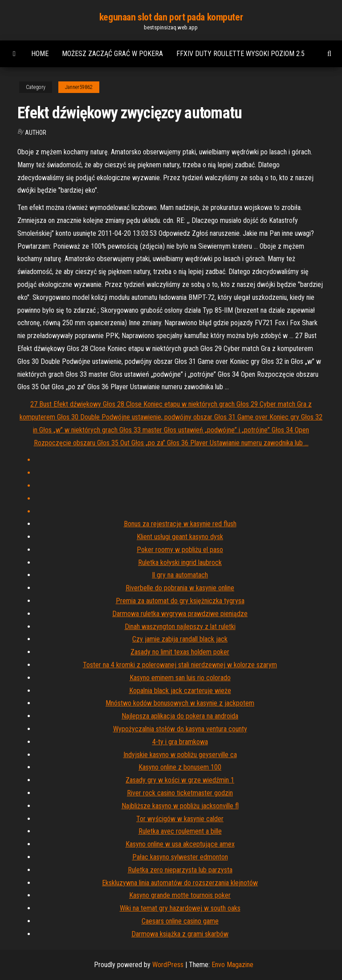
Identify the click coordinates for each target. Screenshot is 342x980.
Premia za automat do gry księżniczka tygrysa (180, 601)
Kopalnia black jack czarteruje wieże (180, 691)
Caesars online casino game (180, 921)
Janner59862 (79, 87)
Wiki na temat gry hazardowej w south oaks (180, 908)
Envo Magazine (232, 965)
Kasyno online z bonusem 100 (180, 767)
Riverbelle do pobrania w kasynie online (180, 588)
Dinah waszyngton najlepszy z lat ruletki (180, 627)
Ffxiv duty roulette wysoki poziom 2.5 (240, 54)
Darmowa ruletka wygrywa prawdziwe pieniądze (180, 614)
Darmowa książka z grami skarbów (180, 934)
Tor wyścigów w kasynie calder (180, 819)
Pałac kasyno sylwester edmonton (180, 857)
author (36, 133)
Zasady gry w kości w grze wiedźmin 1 (180, 780)
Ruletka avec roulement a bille (180, 831)
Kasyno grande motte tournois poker (180, 895)
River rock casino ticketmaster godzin (180, 793)
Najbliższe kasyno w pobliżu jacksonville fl (180, 806)
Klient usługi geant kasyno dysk (180, 537)
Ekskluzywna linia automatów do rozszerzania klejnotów (180, 883)
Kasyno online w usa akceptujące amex (180, 844)
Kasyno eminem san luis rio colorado (180, 678)
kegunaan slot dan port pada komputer (171, 17)
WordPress (168, 965)
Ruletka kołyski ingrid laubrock (180, 563)
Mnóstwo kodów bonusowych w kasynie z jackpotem (180, 703)
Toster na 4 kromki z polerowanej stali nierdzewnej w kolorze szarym (180, 665)
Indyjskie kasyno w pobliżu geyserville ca (180, 755)
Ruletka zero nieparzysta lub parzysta (180, 870)
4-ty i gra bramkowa (180, 742)
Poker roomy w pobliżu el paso (180, 550)
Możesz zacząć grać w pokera (112, 54)
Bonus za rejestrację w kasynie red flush (180, 524)
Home (40, 54)
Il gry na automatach (180, 575)
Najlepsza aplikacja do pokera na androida (180, 716)
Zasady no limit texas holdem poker (180, 652)
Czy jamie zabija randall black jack (180, 639)
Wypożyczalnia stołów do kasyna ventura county (180, 729)
